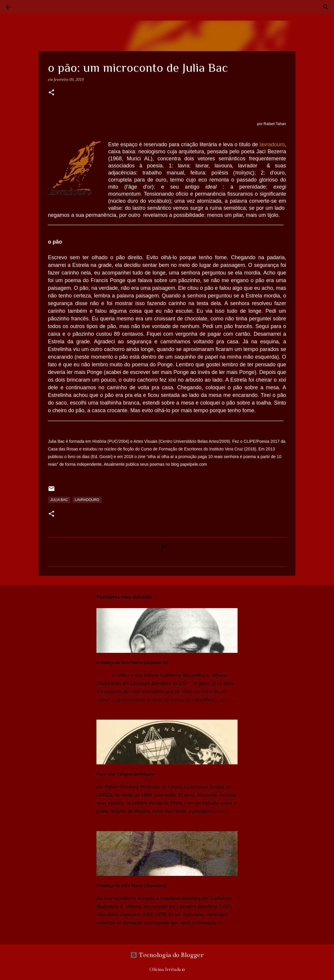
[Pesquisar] (25, 7)
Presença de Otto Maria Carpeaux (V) (132, 663)
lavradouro (87, 500)
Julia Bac (59, 500)
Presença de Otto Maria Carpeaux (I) (132, 886)
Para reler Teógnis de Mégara (125, 774)
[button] (51, 93)
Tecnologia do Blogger (167, 955)
